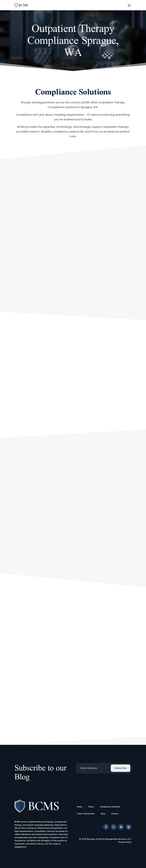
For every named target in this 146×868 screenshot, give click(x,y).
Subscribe (121, 768)
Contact (115, 814)
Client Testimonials (86, 814)
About (91, 807)
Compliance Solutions (110, 807)
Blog (103, 814)
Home (80, 807)
